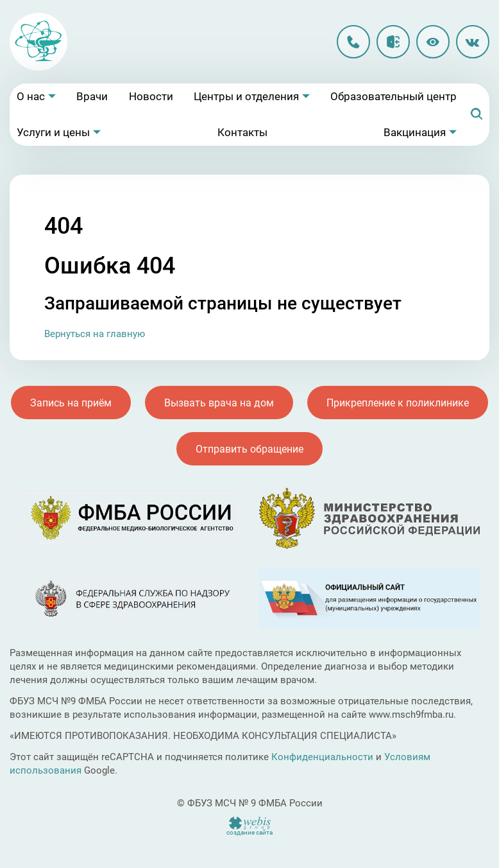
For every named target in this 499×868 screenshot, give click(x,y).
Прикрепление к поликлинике (398, 403)
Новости (151, 96)
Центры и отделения (246, 96)
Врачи (92, 96)
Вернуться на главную (95, 334)
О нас (31, 96)
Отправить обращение (249, 449)
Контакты (242, 132)
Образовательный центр (393, 96)
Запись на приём (71, 403)
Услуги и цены (53, 132)
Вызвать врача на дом (219, 403)
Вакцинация (415, 132)
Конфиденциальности (322, 757)
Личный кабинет (393, 42)
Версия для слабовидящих (433, 42)
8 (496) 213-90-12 (353, 42)
